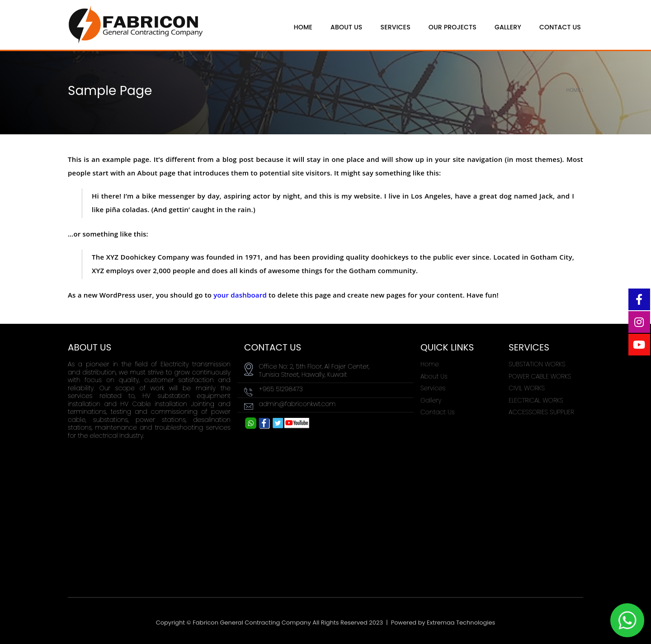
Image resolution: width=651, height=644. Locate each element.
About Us (434, 376)
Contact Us (560, 27)
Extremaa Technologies (461, 623)
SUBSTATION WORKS (537, 364)
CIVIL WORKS (527, 388)
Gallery (508, 27)
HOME (303, 27)
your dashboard (240, 295)
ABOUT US (346, 27)
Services (396, 27)
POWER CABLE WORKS (540, 376)
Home (573, 90)
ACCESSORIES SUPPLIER (541, 412)
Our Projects (453, 27)
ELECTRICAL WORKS (536, 400)
